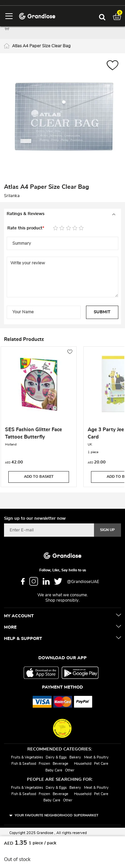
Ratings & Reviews (25, 214)
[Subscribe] (107, 530)
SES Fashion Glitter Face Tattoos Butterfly (33, 433)
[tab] (62, 214)
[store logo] (37, 16)
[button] (112, 66)
